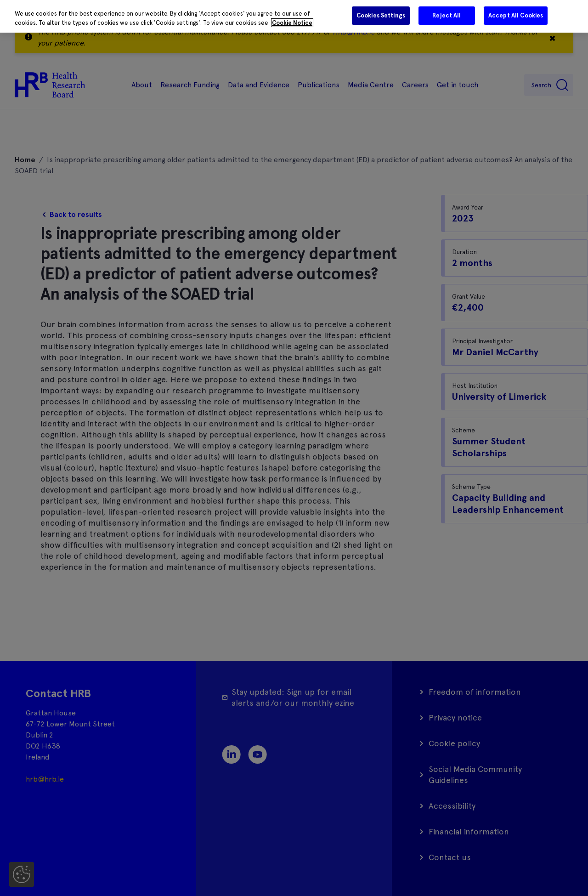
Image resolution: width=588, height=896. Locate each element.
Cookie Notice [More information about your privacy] (292, 23)
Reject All (447, 15)
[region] (294, 16)
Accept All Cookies (516, 15)
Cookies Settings (381, 15)
